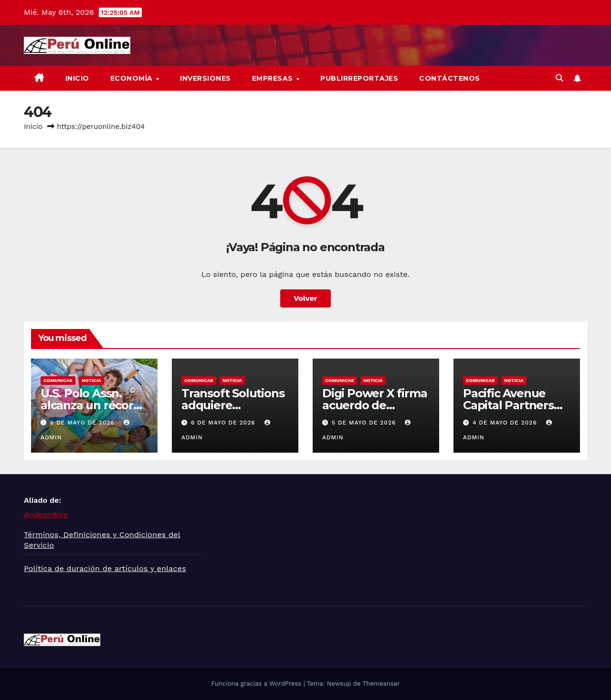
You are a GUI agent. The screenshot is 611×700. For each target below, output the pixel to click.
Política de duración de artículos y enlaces (105, 568)
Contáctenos (450, 78)
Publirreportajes (359, 78)
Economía (133, 78)
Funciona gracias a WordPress (257, 684)
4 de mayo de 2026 (506, 423)
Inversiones (205, 78)
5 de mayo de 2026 (365, 423)
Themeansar (381, 684)
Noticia (91, 380)
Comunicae (58, 380)
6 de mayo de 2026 (84, 423)
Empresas (274, 78)
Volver (305, 298)
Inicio (77, 78)
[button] (559, 78)
